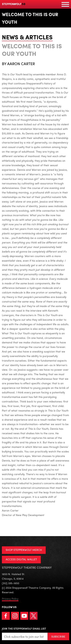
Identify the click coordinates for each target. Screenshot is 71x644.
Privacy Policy (10, 599)
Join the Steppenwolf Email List (24, 628)
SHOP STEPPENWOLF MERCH (24, 550)
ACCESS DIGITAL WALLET (21, 559)
